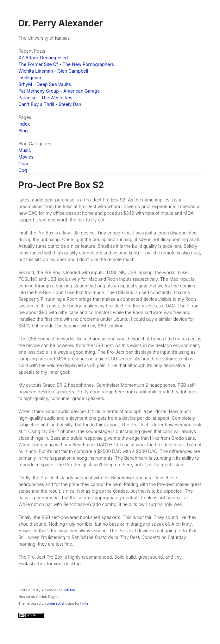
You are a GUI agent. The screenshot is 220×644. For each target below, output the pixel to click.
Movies (26, 157)
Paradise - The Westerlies (45, 98)
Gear (23, 164)
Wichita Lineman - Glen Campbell (53, 71)
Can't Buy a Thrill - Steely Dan (50, 104)
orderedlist (56, 603)
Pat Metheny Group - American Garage (59, 91)
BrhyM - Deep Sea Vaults (45, 84)
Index (24, 124)
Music (25, 150)
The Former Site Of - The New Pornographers (66, 64)
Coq (23, 170)
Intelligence (30, 78)
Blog (23, 131)
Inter (86, 603)
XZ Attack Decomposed (43, 58)
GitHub (69, 590)
